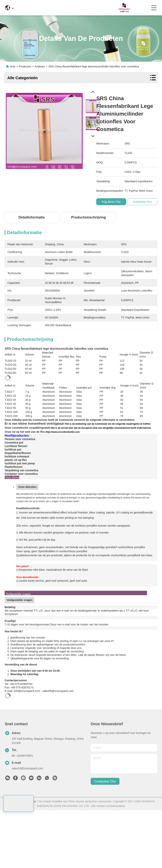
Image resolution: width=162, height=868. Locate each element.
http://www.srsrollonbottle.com (63, 432)
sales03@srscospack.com (27, 768)
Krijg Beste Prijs (113, 202)
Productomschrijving (89, 217)
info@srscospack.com (45, 8)
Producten (25, 66)
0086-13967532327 (81, 8)
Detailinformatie (32, 217)
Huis (13, 66)
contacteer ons (105, 781)
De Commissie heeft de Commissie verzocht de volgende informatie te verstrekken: (82, 420)
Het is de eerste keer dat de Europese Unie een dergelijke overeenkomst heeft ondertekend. (101, 428)
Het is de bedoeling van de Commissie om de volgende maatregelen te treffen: (108, 424)
